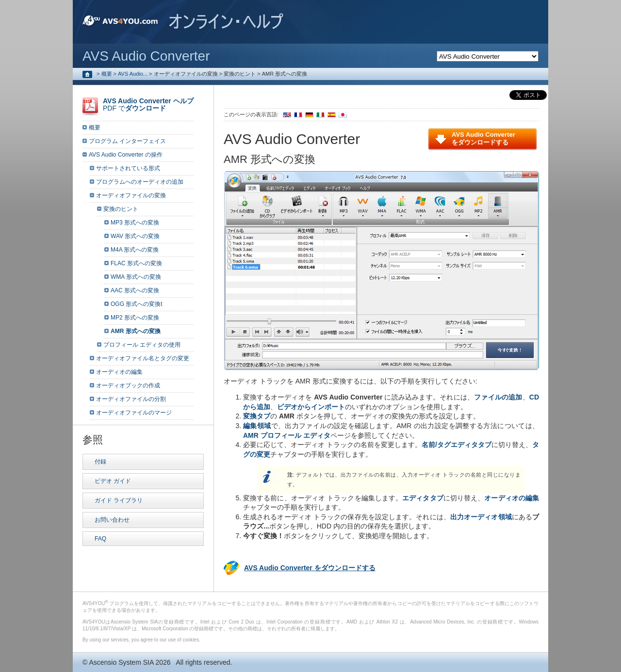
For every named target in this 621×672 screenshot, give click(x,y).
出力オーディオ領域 (481, 517)
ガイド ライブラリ (119, 500)
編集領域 (257, 426)
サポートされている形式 (128, 168)
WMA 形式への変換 (136, 277)
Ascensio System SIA (121, 662)
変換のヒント (121, 209)
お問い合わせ (112, 520)
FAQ (100, 539)
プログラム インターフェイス (127, 141)
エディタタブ (423, 498)
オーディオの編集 (512, 498)
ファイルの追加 (498, 397)
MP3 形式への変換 (135, 223)
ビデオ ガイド (113, 481)
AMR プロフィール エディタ (287, 435)
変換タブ (257, 416)
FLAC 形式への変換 (136, 263)
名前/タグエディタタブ (457, 445)
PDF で (148, 104)
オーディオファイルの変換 (131, 195)
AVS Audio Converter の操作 (126, 155)
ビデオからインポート (311, 407)
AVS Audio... (133, 74)
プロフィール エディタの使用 (142, 345)
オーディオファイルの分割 (131, 399)
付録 (100, 462)
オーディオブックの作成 (128, 385)
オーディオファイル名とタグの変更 (143, 358)
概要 (107, 74)
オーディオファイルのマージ (134, 413)
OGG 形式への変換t (137, 304)
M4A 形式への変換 (135, 250)
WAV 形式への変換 (135, 236)
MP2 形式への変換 (135, 318)
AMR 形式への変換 (136, 331)
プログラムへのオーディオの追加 (140, 182)
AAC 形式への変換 (135, 290)
